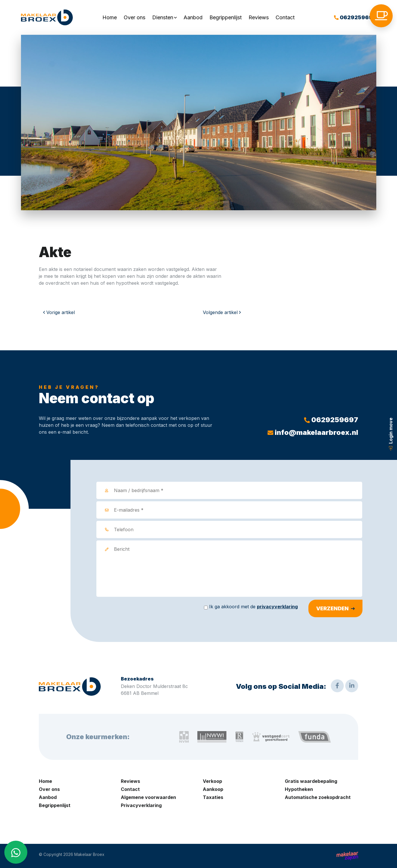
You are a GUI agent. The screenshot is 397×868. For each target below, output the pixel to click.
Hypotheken (299, 789)
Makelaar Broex (89, 854)
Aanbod (193, 17)
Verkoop (212, 781)
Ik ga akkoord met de (253, 607)
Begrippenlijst (226, 17)
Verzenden (332, 608)
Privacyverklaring (141, 805)
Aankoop (213, 789)
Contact (285, 17)
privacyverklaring (277, 607)
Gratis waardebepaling (311, 781)
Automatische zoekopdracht (318, 797)
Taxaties (213, 797)
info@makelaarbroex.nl (313, 432)
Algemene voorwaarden (148, 797)
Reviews (259, 17)
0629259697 (355, 17)
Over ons (134, 17)
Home (110, 17)
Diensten (163, 17)
